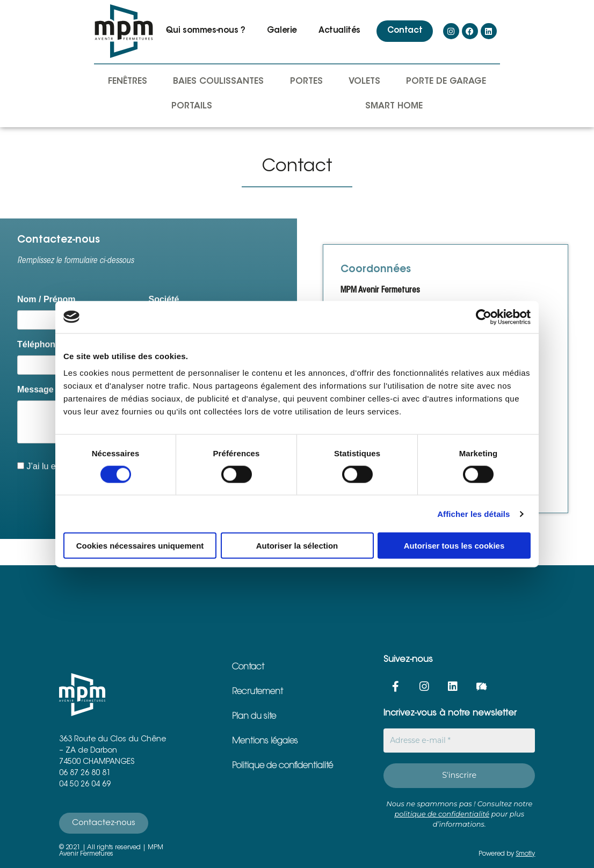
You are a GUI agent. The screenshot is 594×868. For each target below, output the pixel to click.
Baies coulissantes (218, 82)
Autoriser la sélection (297, 546)
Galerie (282, 31)
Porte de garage (446, 82)
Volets (364, 82)
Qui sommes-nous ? (206, 31)
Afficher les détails (473, 513)
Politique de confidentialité (282, 766)
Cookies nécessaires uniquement (140, 546)
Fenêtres (128, 82)
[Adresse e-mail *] (459, 741)
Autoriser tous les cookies (454, 546)
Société (164, 299)
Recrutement (258, 692)
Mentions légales (265, 741)
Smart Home (394, 106)
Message (35, 389)
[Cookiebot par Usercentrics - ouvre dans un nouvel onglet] (484, 317)
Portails (192, 106)
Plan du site (254, 717)
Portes (306, 82)
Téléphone (39, 344)
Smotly (525, 854)
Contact (405, 31)
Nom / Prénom (46, 299)
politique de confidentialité (442, 813)
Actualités (339, 31)
